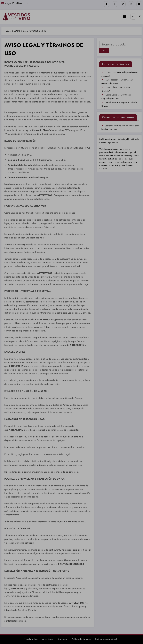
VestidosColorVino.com (115, 123)
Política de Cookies (108, 137)
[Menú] (125, 16)
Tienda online (31, 638)
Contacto (114, 140)
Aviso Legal (123, 137)
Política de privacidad (106, 638)
